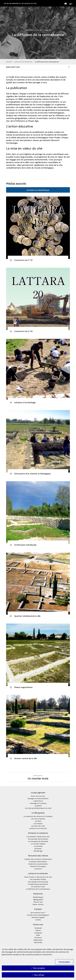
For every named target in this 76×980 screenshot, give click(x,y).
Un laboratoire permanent (38, 884)
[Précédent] (38, 777)
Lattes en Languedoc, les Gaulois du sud (20, 3)
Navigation (13, 67)
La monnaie (38, 846)
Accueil (9, 62)
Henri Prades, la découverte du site (38, 877)
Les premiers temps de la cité (38, 836)
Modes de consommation (38, 864)
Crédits (38, 920)
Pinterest (38, 937)
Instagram (38, 933)
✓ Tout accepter (38, 968)
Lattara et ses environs (38, 828)
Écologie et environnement (38, 798)
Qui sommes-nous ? (38, 912)
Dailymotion (38, 940)
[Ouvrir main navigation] (71, 3)
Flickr (38, 935)
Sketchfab (38, 942)
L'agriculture (38, 801)
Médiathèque (38, 897)
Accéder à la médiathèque (38, 190)
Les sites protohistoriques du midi (38, 808)
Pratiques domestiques (38, 861)
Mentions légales (38, 917)
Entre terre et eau (38, 796)
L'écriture (38, 869)
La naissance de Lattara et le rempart (38, 816)
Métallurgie (38, 851)
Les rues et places (38, 819)
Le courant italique (38, 844)
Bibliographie (38, 899)
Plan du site (38, 902)
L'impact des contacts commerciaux (38, 859)
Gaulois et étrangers (38, 866)
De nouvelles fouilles (38, 879)
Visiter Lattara (38, 904)
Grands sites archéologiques (38, 915)
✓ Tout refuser (38, 975)
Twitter (38, 930)
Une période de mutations (38, 839)
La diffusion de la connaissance (38, 889)
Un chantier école (38, 886)
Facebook (38, 928)
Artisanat (38, 848)
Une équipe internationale (38, 882)
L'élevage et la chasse (38, 803)
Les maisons (38, 823)
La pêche (38, 806)
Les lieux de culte (38, 826)
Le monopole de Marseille (38, 841)
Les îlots (38, 821)
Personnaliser (64, 962)
